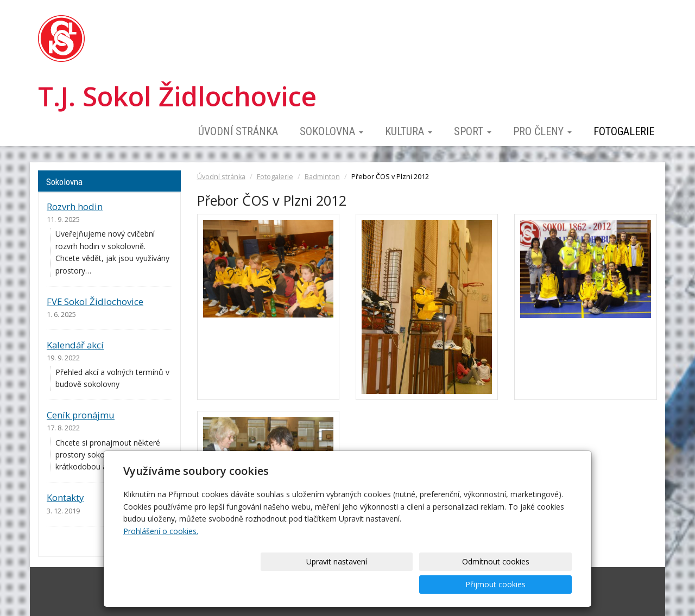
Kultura (409, 131)
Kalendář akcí (75, 345)
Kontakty (65, 497)
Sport (473, 131)
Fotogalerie (624, 131)
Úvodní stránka (238, 131)
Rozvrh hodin (75, 207)
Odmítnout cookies (441, 584)
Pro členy (542, 131)
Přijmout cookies (530, 584)
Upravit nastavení (351, 584)
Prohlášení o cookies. (161, 554)
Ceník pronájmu (81, 415)
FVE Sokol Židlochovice (95, 301)
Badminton (322, 177)
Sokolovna (331, 131)
